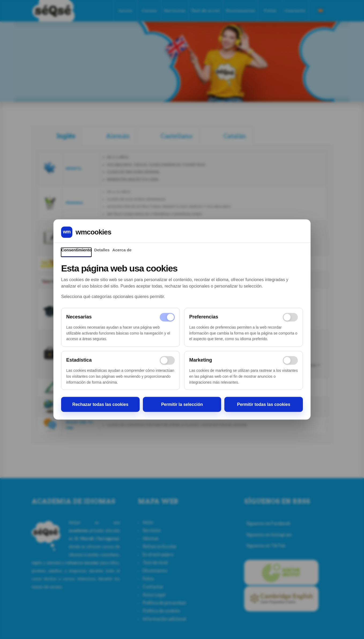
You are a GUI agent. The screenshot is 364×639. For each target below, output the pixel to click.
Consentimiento (76, 250)
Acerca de (122, 250)
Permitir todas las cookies (264, 404)
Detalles (102, 250)
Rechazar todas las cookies (100, 404)
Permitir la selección (182, 404)
